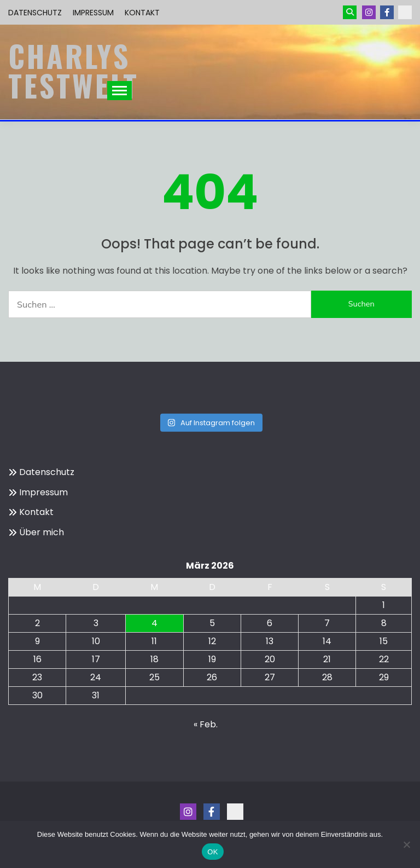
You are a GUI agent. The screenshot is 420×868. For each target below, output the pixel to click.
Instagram (369, 12)
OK (212, 852)
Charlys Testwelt (74, 71)
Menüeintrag (387, 12)
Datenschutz (35, 13)
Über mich (42, 532)
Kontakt (142, 13)
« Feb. (206, 724)
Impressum (93, 13)
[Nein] (406, 844)
